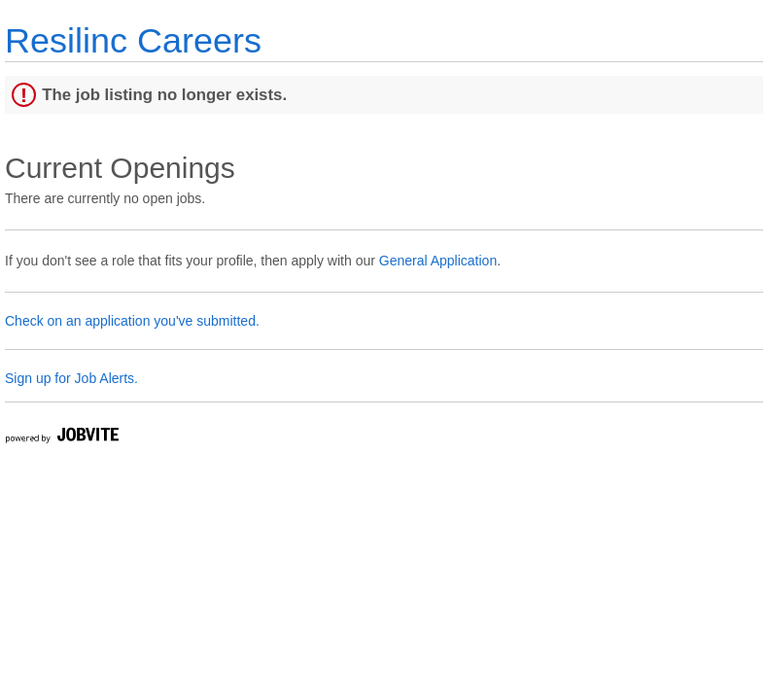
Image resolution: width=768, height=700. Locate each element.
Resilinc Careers (133, 40)
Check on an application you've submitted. (132, 321)
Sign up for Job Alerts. (71, 378)
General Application (438, 261)
